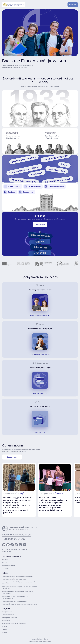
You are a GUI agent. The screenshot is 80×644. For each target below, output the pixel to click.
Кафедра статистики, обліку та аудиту (15, 601)
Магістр (5, 562)
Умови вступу (40, 432)
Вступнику (6, 568)
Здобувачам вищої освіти (12, 556)
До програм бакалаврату (40, 315)
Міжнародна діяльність (10, 618)
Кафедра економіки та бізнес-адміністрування (18, 576)
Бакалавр (5, 560)
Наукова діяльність (8, 615)
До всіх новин (12, 457)
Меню (73, 5)
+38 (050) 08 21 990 (14, 539)
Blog (21, 494)
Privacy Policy (37, 642)
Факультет (6, 609)
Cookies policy (47, 642)
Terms (31, 642)
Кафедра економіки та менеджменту (15, 579)
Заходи (4, 629)
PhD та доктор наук (9, 565)
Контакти (5, 632)
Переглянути (40, 225)
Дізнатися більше (40, 393)
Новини (59, 494)
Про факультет (7, 612)
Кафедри (6, 573)
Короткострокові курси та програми (14, 623)
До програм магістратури (40, 354)
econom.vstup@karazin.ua (17, 535)
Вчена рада (6, 621)
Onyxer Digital (44, 639)
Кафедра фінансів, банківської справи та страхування (20, 604)
